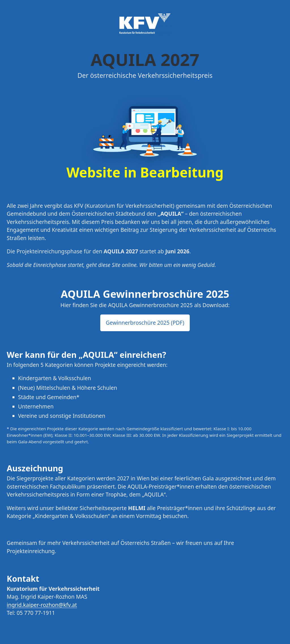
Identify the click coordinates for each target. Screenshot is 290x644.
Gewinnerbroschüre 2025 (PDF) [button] (145, 323)
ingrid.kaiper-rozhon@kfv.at (42, 605)
